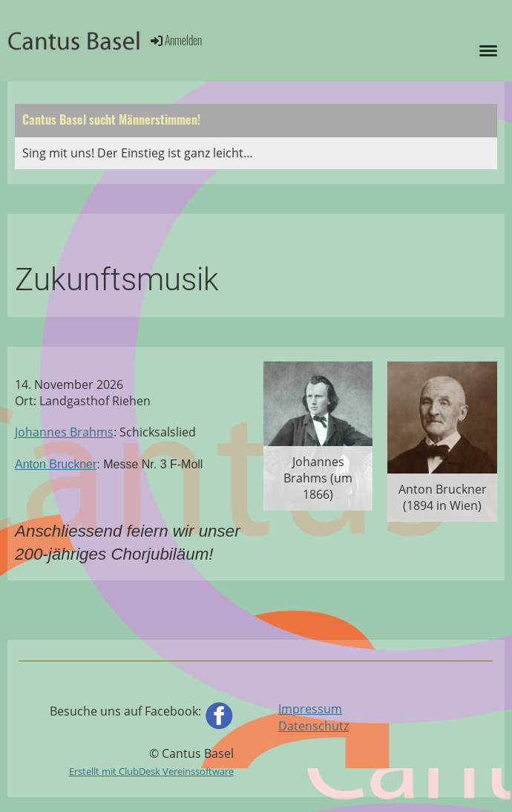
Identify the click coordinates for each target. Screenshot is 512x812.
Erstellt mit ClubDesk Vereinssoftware (151, 771)
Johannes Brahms (64, 432)
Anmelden (175, 40)
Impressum (310, 709)
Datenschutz (314, 726)
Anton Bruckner (56, 464)
